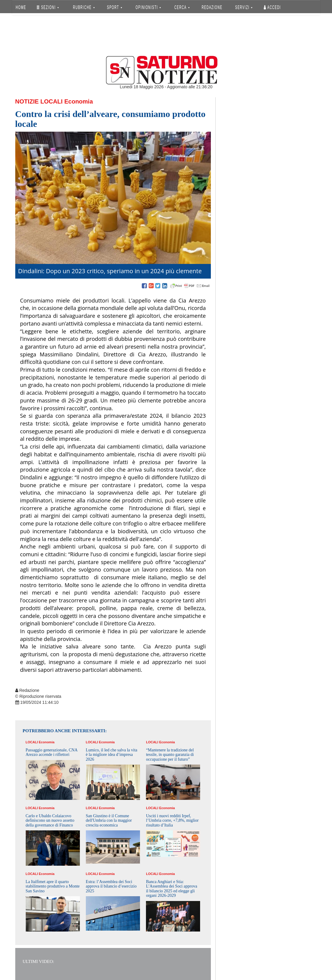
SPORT (115, 7)
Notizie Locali (39, 101)
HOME (21, 7)
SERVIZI (244, 7)
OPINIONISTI (148, 7)
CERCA (182, 7)
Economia (79, 101)
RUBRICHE (84, 7)
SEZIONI (48, 7)
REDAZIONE (212, 7)
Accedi (272, 7)
